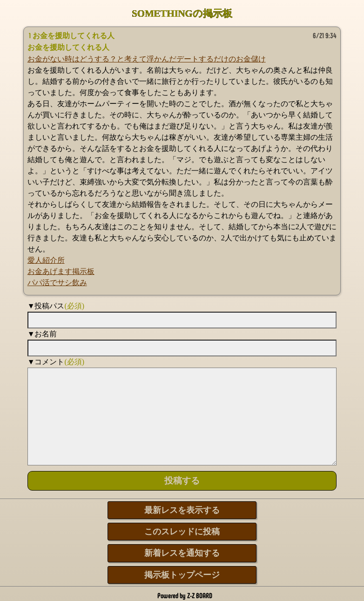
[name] (182, 348)
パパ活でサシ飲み (57, 283)
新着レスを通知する (182, 553)
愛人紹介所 (46, 260)
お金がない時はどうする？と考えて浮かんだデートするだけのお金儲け (147, 59)
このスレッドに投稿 (182, 532)
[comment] (182, 417)
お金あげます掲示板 (61, 271)
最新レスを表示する (182, 510)
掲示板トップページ (182, 575)
